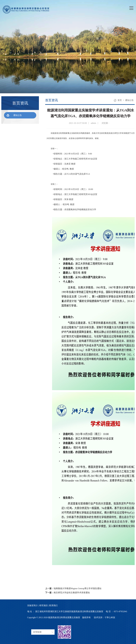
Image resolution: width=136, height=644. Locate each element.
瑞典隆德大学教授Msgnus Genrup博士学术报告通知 (77, 588)
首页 (120, 100)
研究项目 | (44, 605)
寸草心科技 (110, 617)
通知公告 (18, 115)
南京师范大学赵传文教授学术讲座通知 (72, 593)
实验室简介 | (33, 605)
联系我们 (53, 605)
